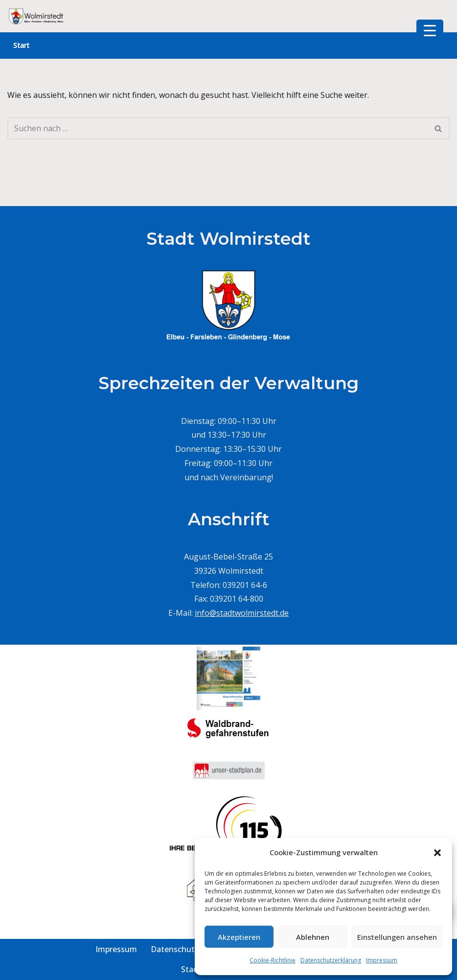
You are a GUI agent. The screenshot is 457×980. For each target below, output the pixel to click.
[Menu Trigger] (430, 30)
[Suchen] (217, 128)
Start (21, 45)
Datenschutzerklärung (331, 960)
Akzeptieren (239, 937)
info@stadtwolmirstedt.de (242, 613)
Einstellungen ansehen (397, 937)
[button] (437, 853)
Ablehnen (313, 937)
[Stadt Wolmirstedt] (37, 16)
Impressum (382, 960)
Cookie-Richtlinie (273, 960)
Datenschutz (175, 949)
